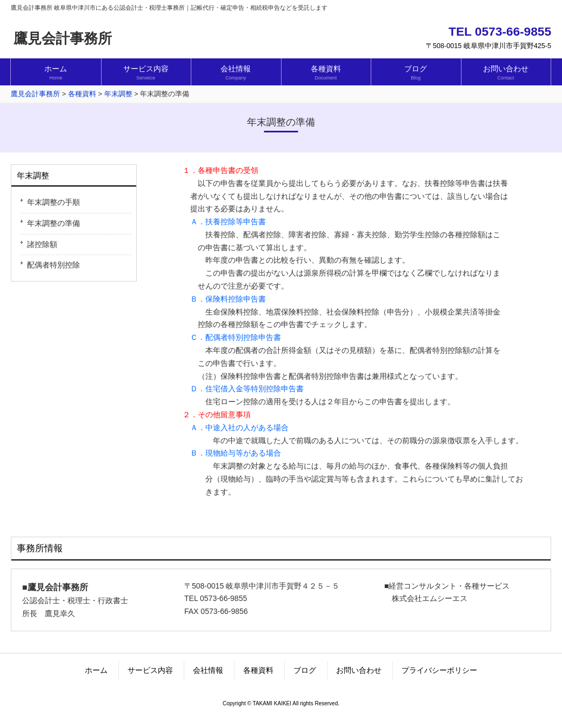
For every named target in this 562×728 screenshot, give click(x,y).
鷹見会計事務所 (63, 38)
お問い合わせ (359, 670)
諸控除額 (42, 244)
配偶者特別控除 (53, 265)
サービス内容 (150, 670)
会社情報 (208, 670)
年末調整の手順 (53, 202)
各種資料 (258, 670)
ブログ (305, 670)
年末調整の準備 (53, 223)
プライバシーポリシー (439, 670)
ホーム (96, 670)
